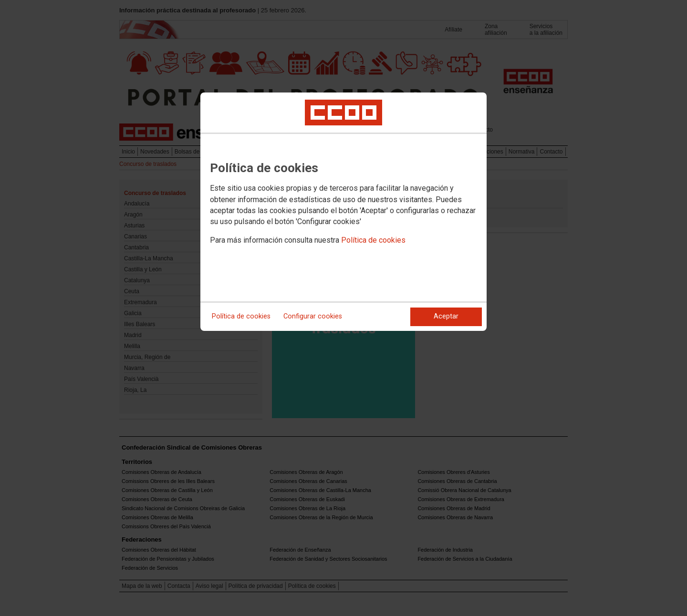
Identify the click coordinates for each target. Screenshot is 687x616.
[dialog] (343, 212)
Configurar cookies (313, 316)
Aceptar (446, 316)
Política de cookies (373, 240)
